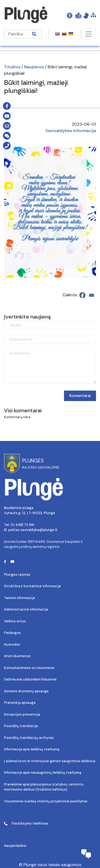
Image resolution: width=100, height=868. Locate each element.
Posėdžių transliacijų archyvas (29, 738)
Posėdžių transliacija (21, 726)
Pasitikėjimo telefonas (26, 823)
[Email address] (50, 339)
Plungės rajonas (17, 575)
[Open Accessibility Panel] (70, 15)
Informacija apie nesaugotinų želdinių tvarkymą (43, 772)
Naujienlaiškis (15, 846)
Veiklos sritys (15, 621)
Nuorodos (12, 644)
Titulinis (12, 67)
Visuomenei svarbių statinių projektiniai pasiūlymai (46, 801)
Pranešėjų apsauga (20, 703)
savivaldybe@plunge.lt (39, 530)
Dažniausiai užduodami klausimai (30, 679)
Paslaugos (12, 633)
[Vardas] (50, 325)
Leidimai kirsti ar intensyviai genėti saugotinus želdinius (50, 761)
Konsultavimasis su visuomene (29, 668)
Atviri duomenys (17, 656)
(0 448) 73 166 (22, 525)
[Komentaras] (50, 366)
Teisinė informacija (19, 598)
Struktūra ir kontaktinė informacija (32, 586)
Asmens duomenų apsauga (26, 691)
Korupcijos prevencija (22, 714)
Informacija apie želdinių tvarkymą (32, 749)
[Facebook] (82, 295)
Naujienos (34, 67)
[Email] (91, 295)
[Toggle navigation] (89, 34)
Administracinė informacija (26, 609)
